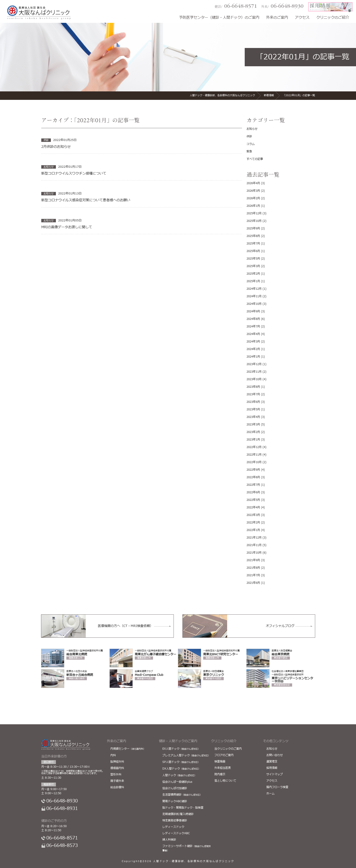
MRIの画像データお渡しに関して (67, 227)
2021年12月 (254, 538)
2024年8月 (253, 319)
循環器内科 (117, 768)
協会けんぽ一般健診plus (177, 782)
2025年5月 (253, 259)
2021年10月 (254, 553)
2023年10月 (254, 379)
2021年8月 (253, 568)
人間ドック (179, 775)
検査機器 (220, 762)
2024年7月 (253, 326)
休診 (249, 136)
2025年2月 (253, 274)
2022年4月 (253, 507)
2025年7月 (253, 244)
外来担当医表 (223, 768)
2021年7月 (253, 575)
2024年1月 (253, 357)
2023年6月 (253, 402)
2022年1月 (253, 530)
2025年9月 (253, 228)
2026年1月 (253, 206)
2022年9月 (253, 470)
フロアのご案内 (224, 755)
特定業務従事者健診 (175, 820)
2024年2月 (253, 349)
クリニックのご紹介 (333, 18)
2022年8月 (253, 477)
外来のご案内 (277, 18)
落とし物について (225, 781)
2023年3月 (253, 425)
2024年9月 (253, 311)
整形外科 (116, 775)
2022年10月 (254, 462)
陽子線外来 (117, 781)
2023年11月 (254, 372)
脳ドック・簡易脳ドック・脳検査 (183, 808)
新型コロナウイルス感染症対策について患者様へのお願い (86, 201)
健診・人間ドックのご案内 (178, 741)
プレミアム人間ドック (186, 755)
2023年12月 (254, 364)
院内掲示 (220, 774)
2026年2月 (253, 198)
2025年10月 (254, 221)
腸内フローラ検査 (277, 787)
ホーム (270, 794)
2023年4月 (253, 417)
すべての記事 (255, 159)
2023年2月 (253, 432)
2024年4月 (253, 334)
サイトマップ (275, 774)
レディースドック (173, 827)
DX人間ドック (181, 769)
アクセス (302, 18)
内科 (113, 755)
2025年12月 (254, 213)
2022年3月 (253, 515)
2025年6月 (253, 251)
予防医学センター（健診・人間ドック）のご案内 (219, 18)
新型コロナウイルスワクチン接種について (74, 174)
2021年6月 (253, 583)
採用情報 (272, 768)
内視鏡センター (128, 749)
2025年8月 (253, 236)
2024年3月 (253, 342)
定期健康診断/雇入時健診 (178, 814)
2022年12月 (254, 447)
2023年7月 (253, 394)
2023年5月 (253, 409)
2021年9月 (253, 560)
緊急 (249, 151)
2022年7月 (253, 485)
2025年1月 (253, 281)
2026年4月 (253, 183)
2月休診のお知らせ (56, 147)
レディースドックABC (176, 833)
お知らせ (252, 129)
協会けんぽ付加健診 (175, 788)
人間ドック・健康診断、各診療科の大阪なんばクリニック (194, 861)
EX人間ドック (181, 749)
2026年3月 (253, 191)
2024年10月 (254, 304)
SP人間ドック (181, 762)
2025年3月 (253, 266)
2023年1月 (253, 440)
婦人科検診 (169, 840)
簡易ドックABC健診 (175, 801)
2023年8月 (253, 387)
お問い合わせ (275, 755)
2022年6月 (253, 492)
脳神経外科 (117, 762)
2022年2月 (253, 523)
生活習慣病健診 (182, 795)
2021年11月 (254, 545)
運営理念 (272, 762)
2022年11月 (254, 455)
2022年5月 (253, 500)
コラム (251, 144)
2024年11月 (254, 296)
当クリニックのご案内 (228, 749)
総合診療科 (117, 787)
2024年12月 (254, 289)
